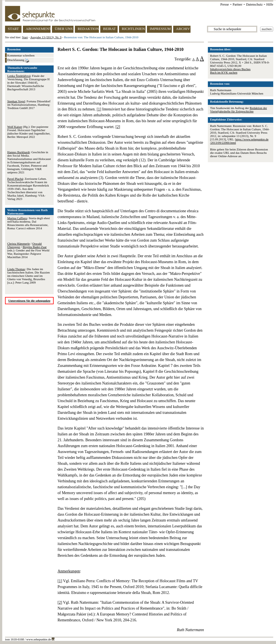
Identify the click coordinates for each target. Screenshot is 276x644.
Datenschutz (254, 4)
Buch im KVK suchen (224, 72)
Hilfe (270, 4)
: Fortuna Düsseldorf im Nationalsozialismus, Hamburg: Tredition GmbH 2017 (29, 105)
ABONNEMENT (38, 29)
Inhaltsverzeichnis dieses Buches (230, 69)
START (13, 29)
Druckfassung (18, 60)
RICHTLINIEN (133, 29)
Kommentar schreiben (21, 55)
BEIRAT (110, 29)
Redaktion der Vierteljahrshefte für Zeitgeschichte (239, 110)
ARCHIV (183, 29)
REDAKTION (88, 29)
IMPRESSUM (160, 29)
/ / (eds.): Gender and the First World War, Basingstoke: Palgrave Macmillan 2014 (28, 250)
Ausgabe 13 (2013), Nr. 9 (46, 37)
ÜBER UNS (64, 29)
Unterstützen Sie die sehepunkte (29, 301)
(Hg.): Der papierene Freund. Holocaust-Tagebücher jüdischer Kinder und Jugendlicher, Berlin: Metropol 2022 (29, 132)
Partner (238, 4)
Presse (225, 4)
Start (25, 37)
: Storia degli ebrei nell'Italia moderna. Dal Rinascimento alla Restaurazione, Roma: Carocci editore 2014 (29, 223)
